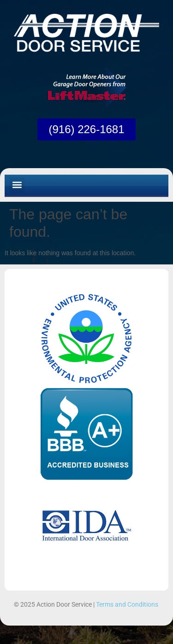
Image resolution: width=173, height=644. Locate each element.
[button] (17, 185)
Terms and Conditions (127, 604)
